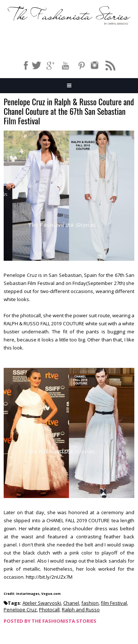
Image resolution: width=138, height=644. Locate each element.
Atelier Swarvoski (42, 603)
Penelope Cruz (20, 610)
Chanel (71, 603)
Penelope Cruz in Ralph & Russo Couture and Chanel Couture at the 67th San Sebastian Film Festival (69, 112)
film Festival (114, 603)
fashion (90, 603)
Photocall (49, 610)
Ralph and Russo (81, 610)
